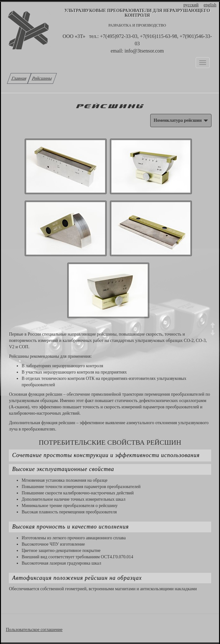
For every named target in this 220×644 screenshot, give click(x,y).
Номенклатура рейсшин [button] (181, 120)
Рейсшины (42, 78)
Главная (19, 78)
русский (191, 5)
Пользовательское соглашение (34, 630)
